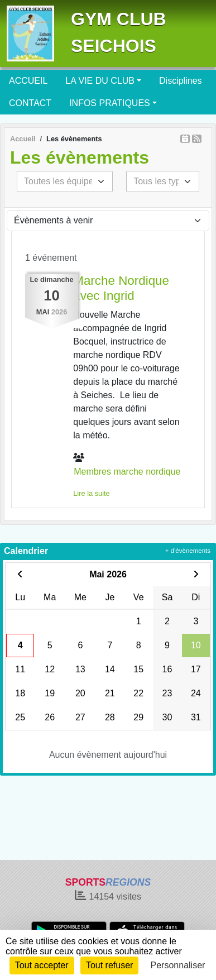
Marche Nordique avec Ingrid (121, 288)
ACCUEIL (28, 81)
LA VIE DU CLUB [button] (100, 81)
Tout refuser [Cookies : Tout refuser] (109, 965)
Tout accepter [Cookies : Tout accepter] (42, 965)
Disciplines (180, 81)
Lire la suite (91, 493)
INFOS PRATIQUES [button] (110, 103)
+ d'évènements (188, 551)
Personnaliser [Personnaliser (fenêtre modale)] (178, 965)
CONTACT (30, 103)
